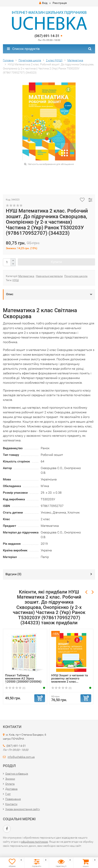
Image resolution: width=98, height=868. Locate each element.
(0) (15, 688)
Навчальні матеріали (49, 276)
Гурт (8, 794)
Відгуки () (13, 574)
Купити (56, 262)
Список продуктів (23, 49)
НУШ (16, 280)
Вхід (43, 3)
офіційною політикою (34, 842)
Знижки (10, 779)
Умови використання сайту (23, 809)
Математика (26, 276)
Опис (10, 294)
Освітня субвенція (17, 774)
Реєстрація (60, 3)
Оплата (10, 784)
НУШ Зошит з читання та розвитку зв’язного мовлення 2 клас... (70, 678)
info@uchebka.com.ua (21, 757)
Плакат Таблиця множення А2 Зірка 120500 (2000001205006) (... (23, 680)
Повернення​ (13, 799)
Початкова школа (76, 276)
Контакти (11, 804)
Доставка (11, 789)
